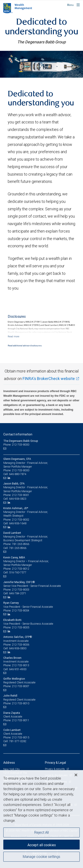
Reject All (41, 832)
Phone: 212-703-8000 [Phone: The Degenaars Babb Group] (16, 445)
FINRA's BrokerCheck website (49, 379)
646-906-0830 (18, 648)
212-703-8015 (21, 737)
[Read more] (14, 336)
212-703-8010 (21, 703)
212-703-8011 (21, 720)
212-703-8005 (21, 627)
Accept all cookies (42, 845)
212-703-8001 (21, 495)
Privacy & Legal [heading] (55, 763)
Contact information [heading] (18, 434)
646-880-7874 (18, 474)
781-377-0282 (18, 741)
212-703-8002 (21, 520)
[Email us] (5, 448)
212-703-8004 (21, 610)
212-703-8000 (21, 470)
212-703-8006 (21, 645)
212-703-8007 (21, 686)
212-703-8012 (21, 569)
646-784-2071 (18, 593)
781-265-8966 (21, 544)
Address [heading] (9, 763)
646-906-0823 (18, 499)
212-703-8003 (21, 590)
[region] (41, 819)
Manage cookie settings (41, 857)
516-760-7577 (18, 572)
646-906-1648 (18, 523)
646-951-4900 (18, 669)
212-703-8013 (21, 665)
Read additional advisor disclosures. (25, 346)
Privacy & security (55, 769)
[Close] (76, 775)
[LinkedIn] (10, 478)
